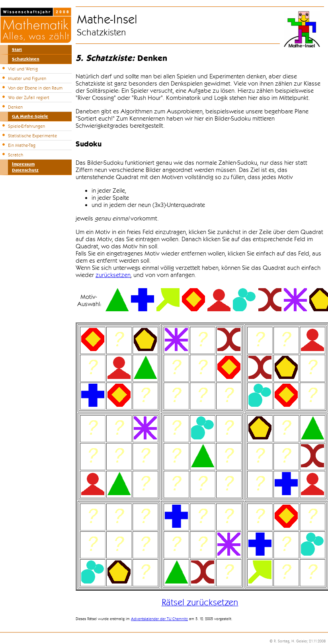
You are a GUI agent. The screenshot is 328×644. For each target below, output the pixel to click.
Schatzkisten (26, 59)
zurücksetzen (113, 275)
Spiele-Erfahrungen (26, 126)
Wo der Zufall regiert (29, 98)
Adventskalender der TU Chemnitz (159, 619)
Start (17, 50)
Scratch (16, 155)
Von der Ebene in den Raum (35, 88)
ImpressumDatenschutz (25, 167)
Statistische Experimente (32, 136)
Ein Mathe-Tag (22, 145)
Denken (15, 107)
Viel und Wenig (23, 69)
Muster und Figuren (27, 78)
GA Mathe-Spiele (30, 116)
